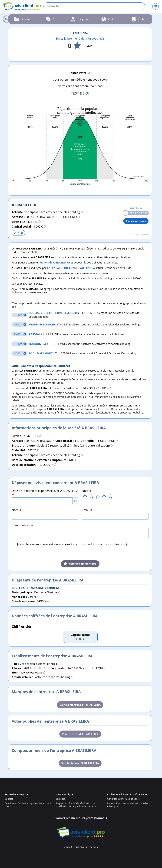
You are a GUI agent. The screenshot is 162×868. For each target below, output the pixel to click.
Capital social (80, 635)
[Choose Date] (75, 501)
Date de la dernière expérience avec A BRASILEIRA (45, 493)
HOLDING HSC (38, 344)
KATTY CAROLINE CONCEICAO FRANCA (71, 268)
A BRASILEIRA (80, 33)
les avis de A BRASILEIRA (55, 263)
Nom (17, 510)
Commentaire (23, 525)
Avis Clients (136, 208)
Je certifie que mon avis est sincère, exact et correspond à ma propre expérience (73, 544)
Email (87, 510)
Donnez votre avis (136, 221)
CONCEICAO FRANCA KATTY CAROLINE (36, 588)
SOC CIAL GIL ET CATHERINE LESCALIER (53, 313)
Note (87, 491)
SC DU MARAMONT (41, 353)
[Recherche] (94, 6)
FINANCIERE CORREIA (43, 325)
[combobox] (42, 501)
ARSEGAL (35, 334)
